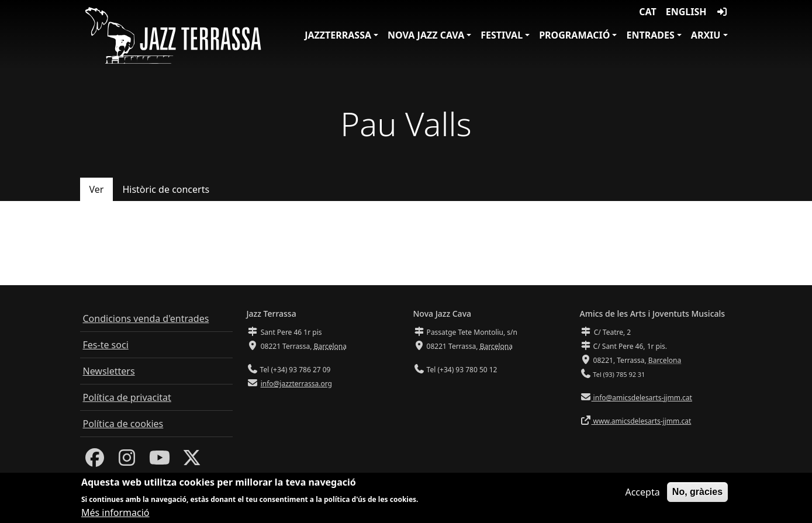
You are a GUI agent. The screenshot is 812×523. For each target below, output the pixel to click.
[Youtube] (160, 461)
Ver (97, 189)
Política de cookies (123, 424)
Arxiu (706, 35)
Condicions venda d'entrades (146, 318)
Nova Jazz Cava (426, 35)
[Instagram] (127, 461)
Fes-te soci (106, 345)
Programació (574, 35)
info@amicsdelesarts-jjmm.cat (642, 398)
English (686, 12)
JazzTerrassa (338, 35)
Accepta (642, 493)
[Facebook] (95, 461)
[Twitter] (192, 461)
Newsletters (109, 371)
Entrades (650, 35)
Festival (502, 35)
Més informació (115, 514)
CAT (647, 12)
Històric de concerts (166, 189)
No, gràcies (697, 492)
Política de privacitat (127, 397)
